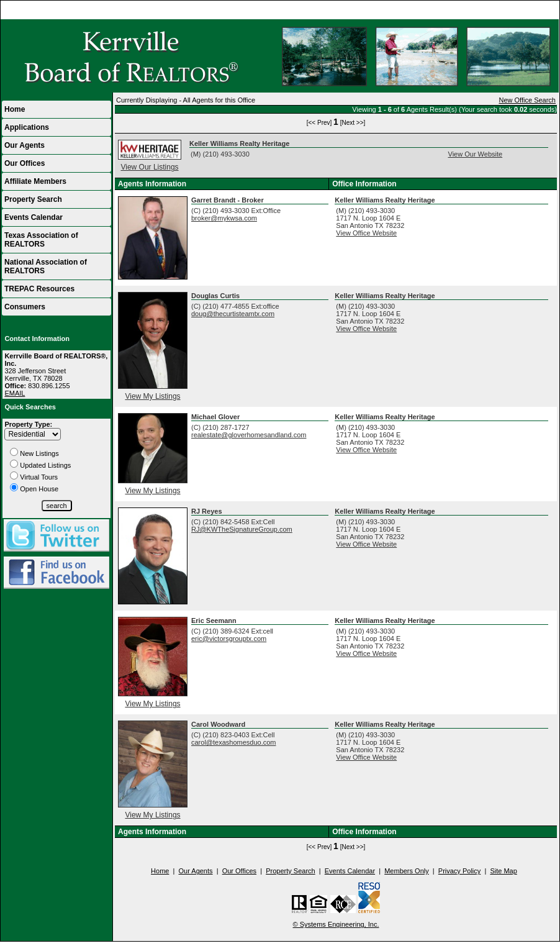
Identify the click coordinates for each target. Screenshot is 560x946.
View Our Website (476, 154)
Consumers (25, 307)
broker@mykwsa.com (224, 218)
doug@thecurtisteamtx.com (233, 314)
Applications (27, 127)
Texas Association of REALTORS (41, 240)
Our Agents (25, 145)
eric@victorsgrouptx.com (229, 639)
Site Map (503, 871)
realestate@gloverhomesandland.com (249, 435)
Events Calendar (34, 217)
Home (544, 10)
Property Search (33, 199)
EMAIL (15, 393)
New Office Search (527, 100)
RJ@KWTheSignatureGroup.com (242, 529)
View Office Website (366, 233)
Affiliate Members (35, 181)
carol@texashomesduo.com (234, 742)
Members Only (407, 871)
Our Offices (25, 163)
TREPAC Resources (39, 289)
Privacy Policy (459, 871)
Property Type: (28, 424)
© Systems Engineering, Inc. (336, 924)
